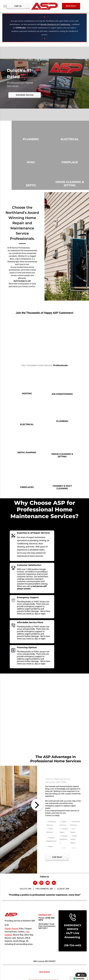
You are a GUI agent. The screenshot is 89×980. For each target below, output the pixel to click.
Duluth (8, 929)
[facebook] (35, 883)
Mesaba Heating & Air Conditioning (55, 24)
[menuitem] (26, 889)
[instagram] (41, 883)
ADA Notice (44, 972)
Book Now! (71, 6)
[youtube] (48, 883)
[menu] (5, 6)
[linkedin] (54, 883)
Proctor (15, 929)
